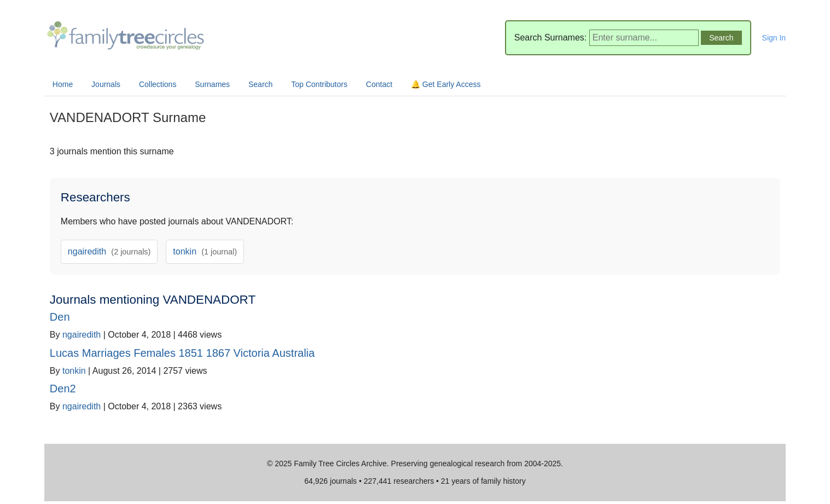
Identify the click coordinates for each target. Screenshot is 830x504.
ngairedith (109, 251)
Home (63, 84)
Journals (106, 84)
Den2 (63, 389)
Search (260, 84)
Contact (379, 84)
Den (60, 317)
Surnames (212, 84)
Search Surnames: (551, 37)
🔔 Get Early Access (446, 84)
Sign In (774, 38)
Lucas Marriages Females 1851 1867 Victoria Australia (182, 353)
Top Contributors (319, 84)
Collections (158, 84)
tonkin (205, 251)
